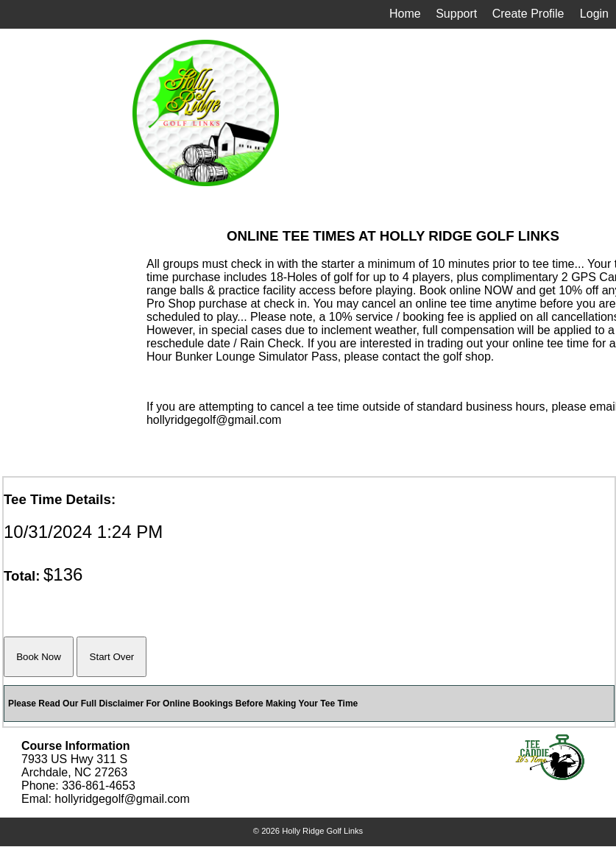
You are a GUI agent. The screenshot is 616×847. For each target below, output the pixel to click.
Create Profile (528, 14)
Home (405, 14)
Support (456, 14)
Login (594, 14)
